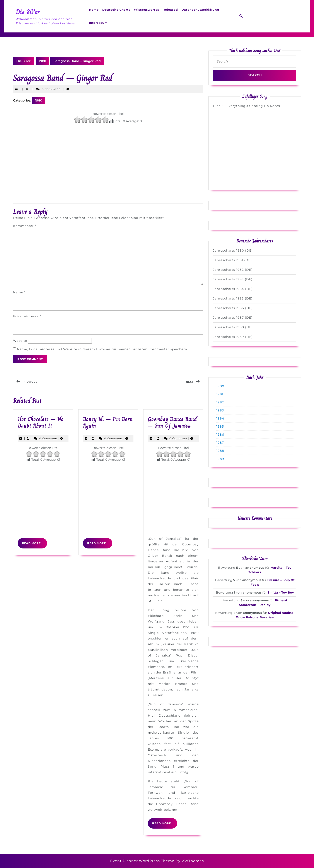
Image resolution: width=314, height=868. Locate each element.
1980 (43, 61)
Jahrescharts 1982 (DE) (233, 270)
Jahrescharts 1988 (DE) (233, 327)
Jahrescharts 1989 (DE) (233, 337)
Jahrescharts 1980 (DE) (233, 250)
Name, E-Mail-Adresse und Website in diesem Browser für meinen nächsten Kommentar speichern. (102, 349)
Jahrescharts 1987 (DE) (233, 318)
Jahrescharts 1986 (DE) (233, 308)
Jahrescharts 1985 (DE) (233, 298)
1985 (220, 426)
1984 (220, 418)
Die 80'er (28, 12)
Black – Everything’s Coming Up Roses (247, 106)
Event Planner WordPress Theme (143, 861)
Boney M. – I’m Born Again (108, 422)
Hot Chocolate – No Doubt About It (41, 422)
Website (20, 341)
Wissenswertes (147, 10)
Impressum (98, 23)
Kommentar (25, 226)
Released (170, 10)
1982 (220, 402)
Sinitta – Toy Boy (281, 592)
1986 (220, 435)
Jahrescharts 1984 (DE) (233, 289)
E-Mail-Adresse (27, 316)
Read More (35, 545)
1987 (220, 443)
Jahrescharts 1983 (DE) (233, 279)
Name (19, 292)
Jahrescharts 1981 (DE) (232, 260)
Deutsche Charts (116, 10)
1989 (220, 459)
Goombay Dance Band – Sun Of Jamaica (172, 422)
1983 (220, 410)
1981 (220, 394)
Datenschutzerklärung (200, 10)
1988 (220, 451)
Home (94, 10)
